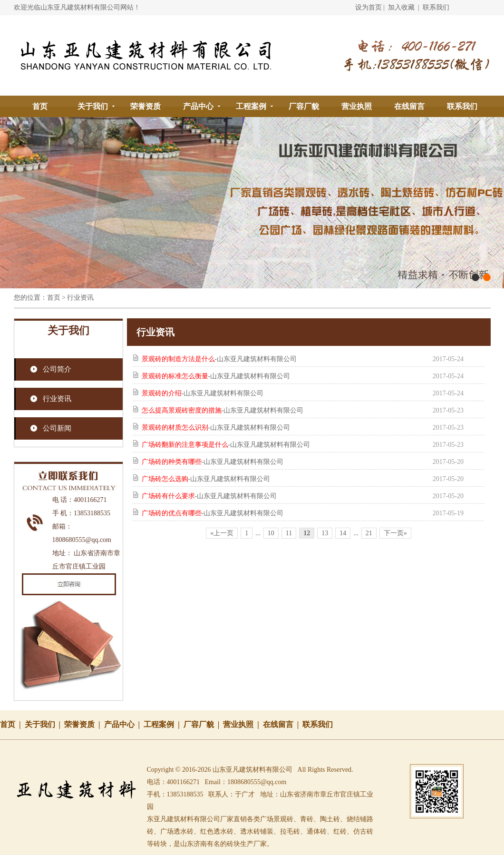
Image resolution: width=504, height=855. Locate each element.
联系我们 (436, 7)
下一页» (395, 533)
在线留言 (409, 106)
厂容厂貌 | (204, 724)
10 (271, 533)
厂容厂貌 (304, 106)
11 (289, 533)
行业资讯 (57, 399)
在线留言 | (283, 724)
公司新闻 (57, 428)
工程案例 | (164, 724)
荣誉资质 (145, 106)
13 (325, 533)
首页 (40, 106)
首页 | (12, 724)
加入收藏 (401, 7)
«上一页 (222, 533)
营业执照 (357, 106)
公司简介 (57, 369)
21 (369, 533)
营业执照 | (243, 724)
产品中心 (198, 106)
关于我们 (93, 106)
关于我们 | (45, 724)
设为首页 (368, 7)
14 (343, 533)
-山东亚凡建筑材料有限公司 (219, 359)
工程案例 (251, 106)
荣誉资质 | (84, 724)
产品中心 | (124, 724)
